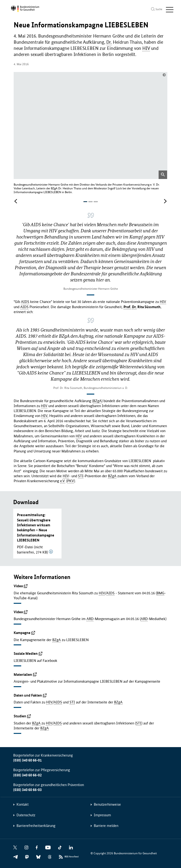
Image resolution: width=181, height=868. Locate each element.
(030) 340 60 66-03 (27, 789)
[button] (85, 201)
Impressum (102, 815)
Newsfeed (72, 857)
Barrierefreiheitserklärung (36, 825)
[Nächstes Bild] (165, 201)
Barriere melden (106, 825)
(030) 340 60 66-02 (27, 775)
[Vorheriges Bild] (16, 201)
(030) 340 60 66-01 (27, 760)
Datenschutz (26, 815)
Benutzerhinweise (107, 804)
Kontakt (23, 804)
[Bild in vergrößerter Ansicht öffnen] (163, 174)
